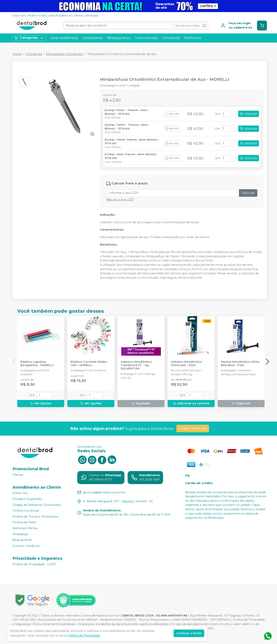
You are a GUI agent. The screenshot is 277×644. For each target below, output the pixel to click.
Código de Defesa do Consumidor (37, 505)
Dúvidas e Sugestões (27, 499)
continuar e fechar (189, 633)
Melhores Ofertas (25, 528)
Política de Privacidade (84, 636)
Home (17, 54)
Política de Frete (24, 522)
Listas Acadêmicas (60, 16)
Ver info (172, 114)
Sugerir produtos (193, 428)
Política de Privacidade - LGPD (34, 564)
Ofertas (78, 16)
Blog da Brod (22, 540)
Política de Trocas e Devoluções (35, 517)
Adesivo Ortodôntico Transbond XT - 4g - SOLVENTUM (136, 365)
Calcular (248, 193)
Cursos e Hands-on (26, 546)
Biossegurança (119, 38)
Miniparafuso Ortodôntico (65, 54)
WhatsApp (92, 16)
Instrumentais (146, 38)
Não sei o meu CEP (120, 199)
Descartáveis (93, 38)
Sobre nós (19, 16)
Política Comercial (26, 511)
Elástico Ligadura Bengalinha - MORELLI (37, 364)
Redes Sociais (37, 16)
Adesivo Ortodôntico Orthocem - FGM (186, 364)
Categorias (29, 38)
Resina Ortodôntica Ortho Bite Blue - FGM (240, 364)
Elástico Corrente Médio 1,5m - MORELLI (89, 364)
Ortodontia (171, 38)
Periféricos (193, 38)
